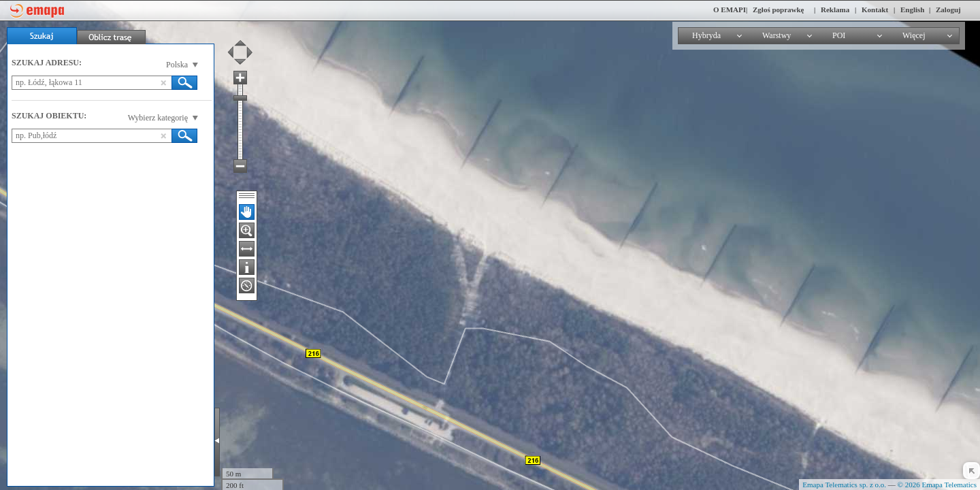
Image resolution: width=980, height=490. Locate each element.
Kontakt (875, 10)
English (912, 10)
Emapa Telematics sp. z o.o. (844, 485)
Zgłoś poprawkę (779, 10)
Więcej (914, 35)
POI (839, 35)
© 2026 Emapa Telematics (937, 485)
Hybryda (706, 35)
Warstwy (777, 35)
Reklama (835, 10)
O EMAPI (730, 10)
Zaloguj (948, 10)
